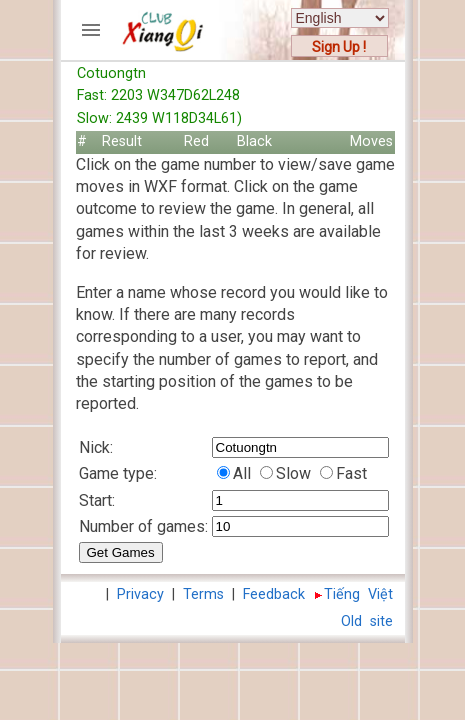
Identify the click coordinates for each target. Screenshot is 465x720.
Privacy (140, 594)
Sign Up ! (339, 47)
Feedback (274, 594)
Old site (367, 621)
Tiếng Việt (358, 594)
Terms (203, 594)
